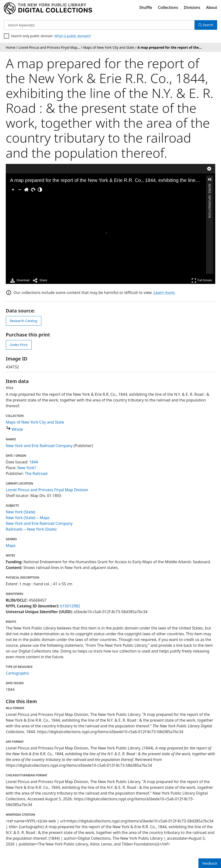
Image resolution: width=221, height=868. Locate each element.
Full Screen (202, 280)
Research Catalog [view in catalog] (24, 321)
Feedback (210, 863)
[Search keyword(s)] (99, 25)
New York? (27, 468)
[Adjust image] (40, 190)
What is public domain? (73, 36)
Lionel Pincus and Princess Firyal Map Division (47, 490)
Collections (168, 7)
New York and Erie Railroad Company (39, 446)
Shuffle (146, 7)
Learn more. (164, 293)
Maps (45, 518)
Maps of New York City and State (35, 422)
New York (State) (21, 512)
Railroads (14, 529)
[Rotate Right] (33, 190)
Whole (17, 429)
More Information (209, 186)
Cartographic (18, 673)
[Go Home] (26, 190)
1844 (34, 462)
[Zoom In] (13, 190)
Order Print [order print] (19, 345)
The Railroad (36, 473)
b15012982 (70, 606)
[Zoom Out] (20, 190)
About (212, 7)
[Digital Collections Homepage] (48, 8)
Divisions (192, 7)
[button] (210, 180)
